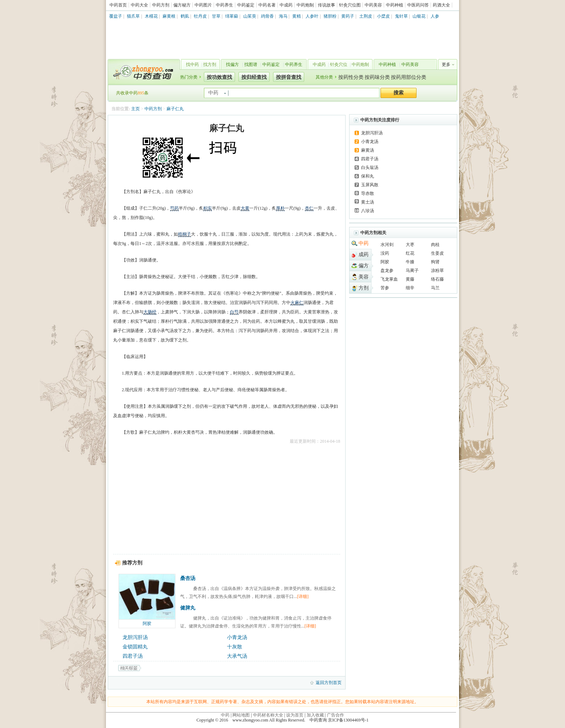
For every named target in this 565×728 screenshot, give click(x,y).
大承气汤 (237, 656)
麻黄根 (169, 16)
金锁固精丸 (135, 647)
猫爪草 (133, 16)
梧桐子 (184, 234)
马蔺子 (412, 271)
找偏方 (232, 64)
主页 (135, 109)
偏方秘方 (182, 5)
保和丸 (368, 176)
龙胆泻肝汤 (135, 637)
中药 (364, 243)
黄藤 (410, 279)
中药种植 (395, 5)
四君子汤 (133, 656)
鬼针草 (401, 16)
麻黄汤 (368, 150)
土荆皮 (366, 16)
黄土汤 (368, 202)
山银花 (419, 16)
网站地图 (241, 715)
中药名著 (267, 5)
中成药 (286, 5)
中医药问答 (418, 5)
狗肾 (435, 262)
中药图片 (203, 5)
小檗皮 (383, 16)
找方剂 (210, 64)
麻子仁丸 (175, 109)
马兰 (435, 288)
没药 (385, 253)
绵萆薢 (232, 16)
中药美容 (373, 5)
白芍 (234, 312)
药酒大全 (441, 5)
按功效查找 (219, 77)
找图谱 (251, 64)
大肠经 (150, 312)
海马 (283, 16)
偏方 (364, 266)
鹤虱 (185, 16)
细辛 (410, 288)
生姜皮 (437, 253)
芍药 (174, 208)
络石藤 (437, 279)
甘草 (216, 16)
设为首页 (295, 715)
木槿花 (151, 16)
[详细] (303, 597)
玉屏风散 (370, 185)
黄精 (297, 16)
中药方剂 (161, 5)
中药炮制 (305, 5)
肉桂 (435, 245)
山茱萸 (250, 16)
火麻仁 (297, 303)
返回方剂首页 (329, 683)
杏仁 (309, 208)
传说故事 (326, 5)
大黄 (245, 208)
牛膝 (410, 262)
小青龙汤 (237, 637)
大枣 (410, 245)
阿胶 (147, 624)
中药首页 (118, 5)
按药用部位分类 (409, 77)
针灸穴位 (339, 64)
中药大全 (139, 5)
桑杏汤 (188, 578)
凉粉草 (437, 271)
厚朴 (280, 208)
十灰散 (235, 647)
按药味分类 (377, 77)
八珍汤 (368, 211)
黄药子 (348, 16)
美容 (364, 277)
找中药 (192, 64)
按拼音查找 (289, 77)
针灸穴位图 (350, 5)
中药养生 (224, 5)
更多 (446, 64)
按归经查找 (254, 77)
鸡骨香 (267, 16)
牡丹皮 (200, 16)
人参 (435, 16)
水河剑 (387, 245)
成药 (364, 254)
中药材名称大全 (268, 715)
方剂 (364, 288)
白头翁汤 (370, 168)
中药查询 (142, 72)
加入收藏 (315, 715)
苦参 (385, 288)
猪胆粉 (330, 16)
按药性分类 (351, 77)
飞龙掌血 (389, 279)
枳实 (208, 208)
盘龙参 (387, 271)
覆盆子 (116, 16)
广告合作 (335, 715)
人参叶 (312, 16)
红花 (410, 253)
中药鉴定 (246, 5)
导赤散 (368, 193)
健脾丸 (188, 608)
